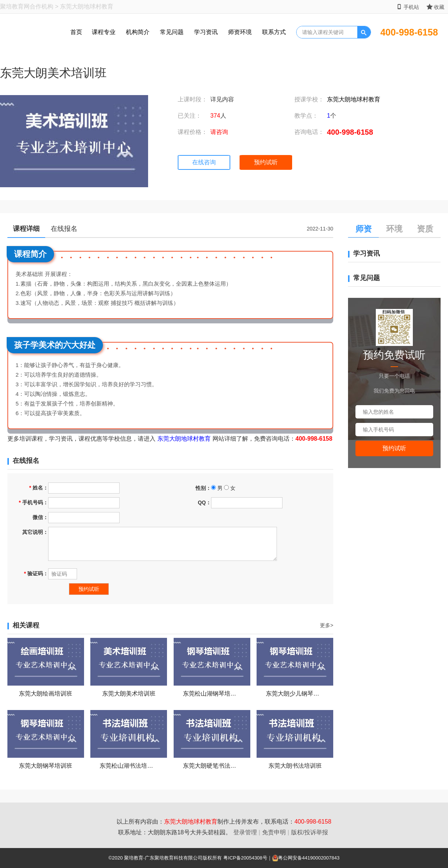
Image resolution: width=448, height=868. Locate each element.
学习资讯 (206, 32)
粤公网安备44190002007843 (309, 858)
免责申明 (274, 832)
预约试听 (266, 162)
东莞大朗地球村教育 (354, 99)
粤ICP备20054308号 (245, 858)
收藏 (435, 7)
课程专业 (104, 32)
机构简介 (138, 32)
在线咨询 (204, 162)
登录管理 (245, 832)
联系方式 (274, 32)
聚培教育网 (15, 6)
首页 (76, 32)
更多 (327, 625)
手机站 (408, 7)
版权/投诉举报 (310, 832)
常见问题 (172, 32)
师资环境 (240, 32)
